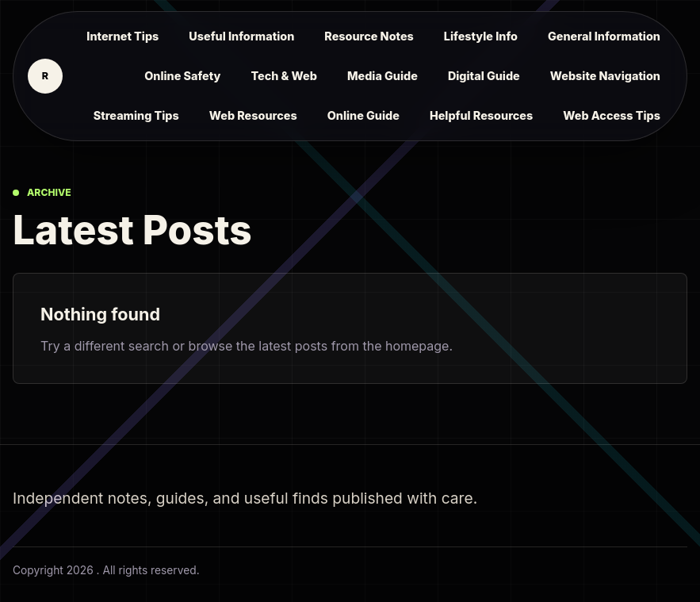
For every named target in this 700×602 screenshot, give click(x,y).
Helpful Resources (481, 115)
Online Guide (363, 115)
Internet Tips (122, 36)
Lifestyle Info (481, 36)
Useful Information (241, 36)
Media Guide (383, 76)
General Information (604, 36)
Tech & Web (283, 76)
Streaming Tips (136, 115)
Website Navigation (605, 76)
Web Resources (253, 115)
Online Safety (182, 76)
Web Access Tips (612, 115)
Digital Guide (484, 76)
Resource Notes (369, 36)
